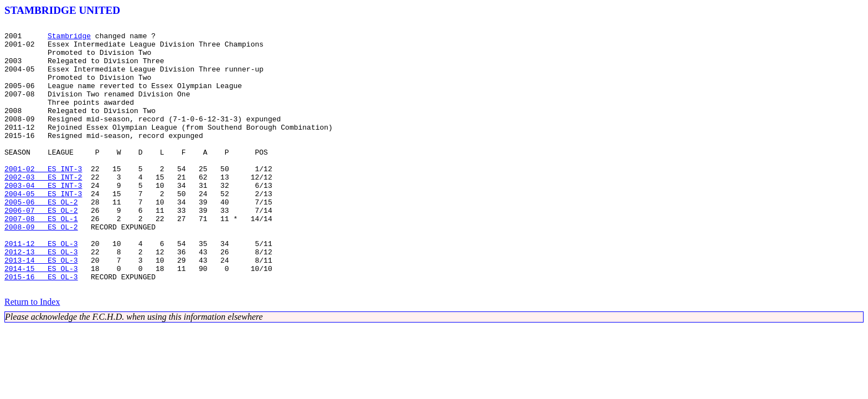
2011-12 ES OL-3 (41, 288)
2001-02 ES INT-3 (43, 198)
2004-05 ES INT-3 (43, 228)
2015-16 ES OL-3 (41, 328)
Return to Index (32, 355)
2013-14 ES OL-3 (41, 308)
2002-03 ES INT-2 (43, 208)
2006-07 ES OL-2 (41, 248)
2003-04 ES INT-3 (43, 218)
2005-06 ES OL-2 (41, 238)
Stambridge (69, 39)
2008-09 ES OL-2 (41, 268)
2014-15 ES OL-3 (41, 318)
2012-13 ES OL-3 (41, 298)
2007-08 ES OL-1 (41, 258)
